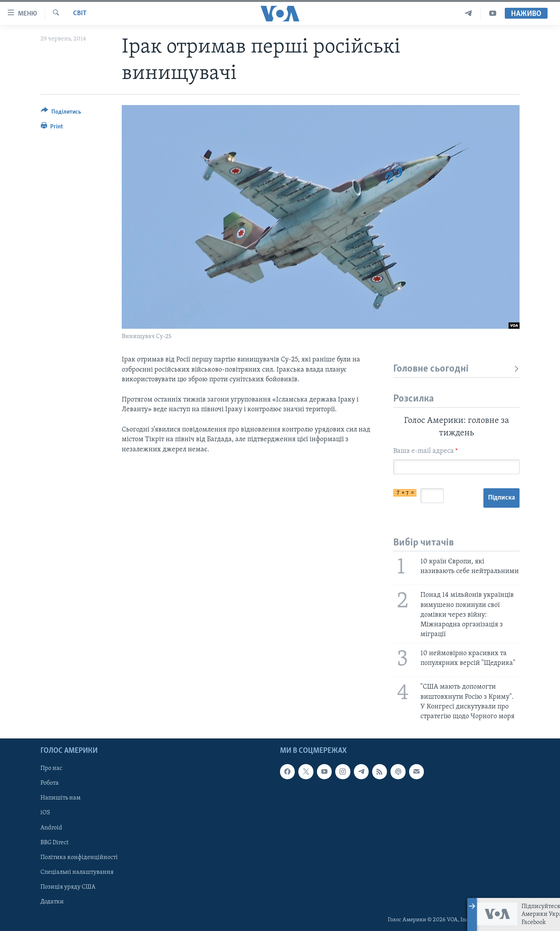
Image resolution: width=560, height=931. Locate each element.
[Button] (61, 113)
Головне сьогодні (456, 369)
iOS (45, 813)
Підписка (501, 498)
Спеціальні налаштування (77, 872)
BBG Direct (54, 843)
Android (51, 828)
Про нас (51, 768)
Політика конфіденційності (79, 857)
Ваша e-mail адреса (425, 451)
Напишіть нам (60, 798)
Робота (50, 783)
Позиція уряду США (68, 887)
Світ (80, 13)
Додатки (52, 902)
